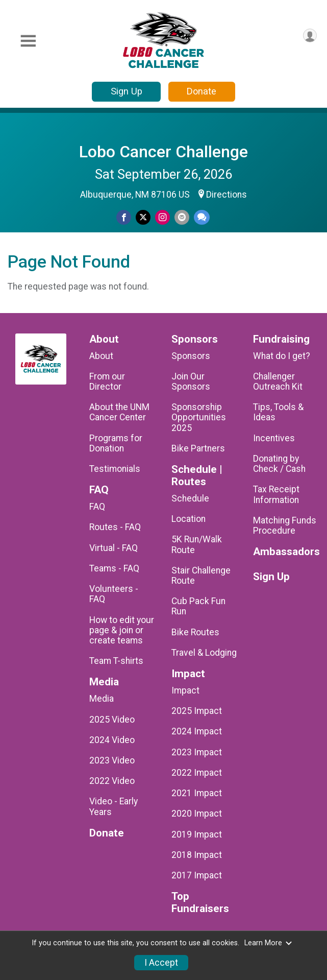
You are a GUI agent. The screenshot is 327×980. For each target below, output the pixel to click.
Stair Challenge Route (201, 576)
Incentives (274, 438)
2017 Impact (197, 875)
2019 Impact (197, 834)
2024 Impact (197, 731)
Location (188, 519)
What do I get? (282, 356)
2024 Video (112, 740)
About (101, 356)
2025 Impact (197, 711)
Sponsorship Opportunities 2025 (199, 417)
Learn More (268, 943)
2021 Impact (197, 793)
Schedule (190, 498)
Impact (185, 690)
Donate (202, 91)
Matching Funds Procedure (285, 525)
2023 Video (112, 760)
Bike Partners (198, 448)
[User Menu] (310, 35)
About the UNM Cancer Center (119, 412)
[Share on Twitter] (143, 217)
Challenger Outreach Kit (278, 381)
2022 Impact (197, 773)
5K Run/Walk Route (197, 544)
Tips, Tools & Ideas (278, 412)
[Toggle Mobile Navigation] (28, 41)
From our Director (107, 381)
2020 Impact (197, 814)
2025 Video (112, 720)
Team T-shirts (116, 661)
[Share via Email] (182, 217)
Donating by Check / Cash (279, 464)
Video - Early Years (114, 806)
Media (102, 699)
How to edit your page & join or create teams (122, 630)
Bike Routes (195, 632)
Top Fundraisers (200, 903)
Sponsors (191, 356)
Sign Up (127, 91)
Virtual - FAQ (114, 548)
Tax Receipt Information (276, 494)
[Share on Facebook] (124, 217)
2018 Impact (197, 855)
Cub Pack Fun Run (198, 606)
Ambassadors (286, 552)
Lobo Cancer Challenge (163, 152)
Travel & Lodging (204, 653)
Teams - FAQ (114, 568)
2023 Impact (197, 752)
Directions (227, 195)
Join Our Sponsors (191, 381)
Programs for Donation (116, 443)
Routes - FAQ (115, 527)
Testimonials (115, 469)
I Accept (161, 963)
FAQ (97, 507)
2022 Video (112, 781)
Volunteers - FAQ (114, 594)
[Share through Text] (202, 217)
